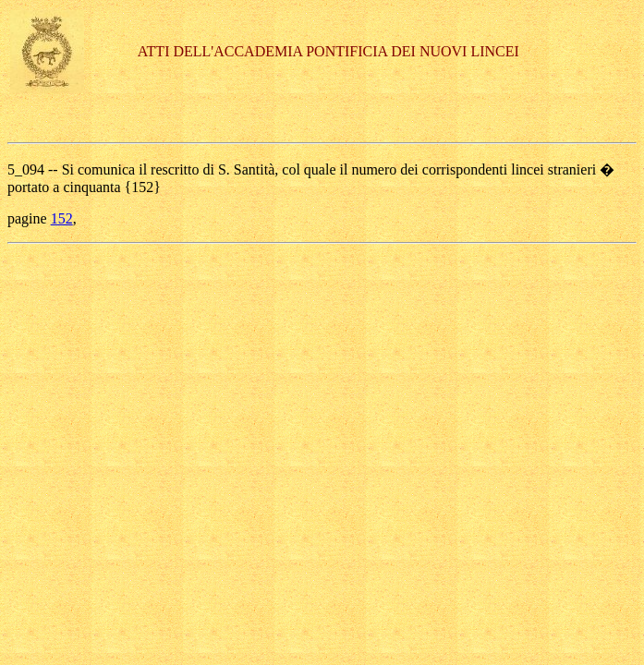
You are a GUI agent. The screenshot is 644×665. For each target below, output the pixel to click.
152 (62, 218)
